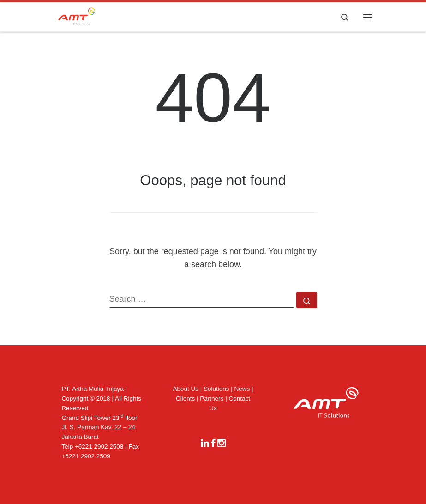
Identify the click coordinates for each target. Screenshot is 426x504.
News (242, 389)
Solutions (216, 389)
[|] (77, 16)
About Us (186, 389)
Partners (212, 398)
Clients (185, 398)
